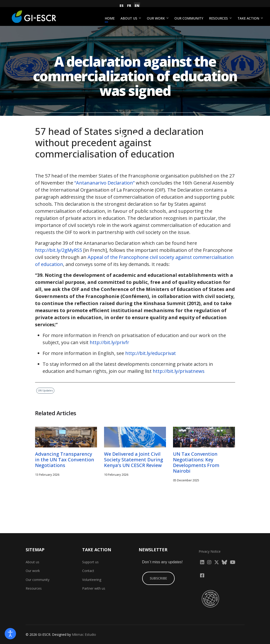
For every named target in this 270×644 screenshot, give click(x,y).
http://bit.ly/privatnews (179, 371)
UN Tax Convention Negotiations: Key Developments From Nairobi (196, 462)
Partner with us (94, 588)
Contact (88, 571)
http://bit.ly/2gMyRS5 (58, 250)
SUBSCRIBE (158, 578)
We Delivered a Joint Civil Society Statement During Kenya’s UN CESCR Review (134, 460)
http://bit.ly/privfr (109, 342)
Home (110, 18)
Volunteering (92, 580)
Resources (218, 18)
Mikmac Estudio (84, 634)
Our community (189, 18)
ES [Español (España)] (122, 6)
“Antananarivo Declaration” (105, 183)
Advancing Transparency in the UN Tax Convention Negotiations (65, 460)
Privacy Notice (210, 551)
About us (129, 18)
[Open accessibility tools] (10, 634)
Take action (248, 18)
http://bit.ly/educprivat (151, 353)
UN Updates (148, 119)
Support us (90, 562)
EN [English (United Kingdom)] (137, 6)
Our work (156, 18)
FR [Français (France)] (129, 6)
